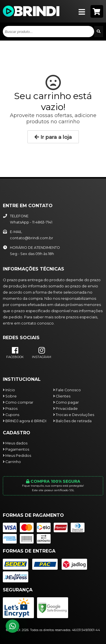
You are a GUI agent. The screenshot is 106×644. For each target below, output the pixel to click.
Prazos (10, 409)
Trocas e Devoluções (74, 415)
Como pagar (66, 402)
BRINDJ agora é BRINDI (25, 421)
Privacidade (65, 409)
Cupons (11, 415)
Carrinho (12, 462)
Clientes (62, 396)
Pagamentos (16, 449)
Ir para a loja (53, 137)
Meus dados (15, 443)
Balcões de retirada (72, 421)
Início (9, 390)
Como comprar (18, 402)
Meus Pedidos (17, 456)
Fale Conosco (67, 390)
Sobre (10, 396)
